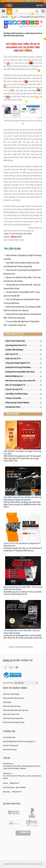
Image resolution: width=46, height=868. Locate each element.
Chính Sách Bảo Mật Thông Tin (14, 698)
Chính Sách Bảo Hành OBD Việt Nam (16, 710)
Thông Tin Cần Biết (13, 398)
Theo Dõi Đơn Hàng (10, 750)
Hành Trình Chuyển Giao (15, 341)
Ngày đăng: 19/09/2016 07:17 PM (31, 26)
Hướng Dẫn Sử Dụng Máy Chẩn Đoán (20, 372)
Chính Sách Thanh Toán (11, 714)
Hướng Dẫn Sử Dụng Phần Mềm (18, 367)
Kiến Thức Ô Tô (12, 354)
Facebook (5, 667)
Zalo (11, 667)
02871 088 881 (21, 787)
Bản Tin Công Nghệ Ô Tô (15, 385)
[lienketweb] (26, 683)
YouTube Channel (17, 667)
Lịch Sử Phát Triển (9, 737)
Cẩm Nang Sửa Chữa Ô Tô (16, 345)
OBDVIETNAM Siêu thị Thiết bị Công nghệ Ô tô (19, 741)
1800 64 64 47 (14, 783)
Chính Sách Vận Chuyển (11, 694)
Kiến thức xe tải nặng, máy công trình (20, 381)
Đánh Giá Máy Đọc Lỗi (14, 376)
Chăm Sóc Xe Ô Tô (13, 359)
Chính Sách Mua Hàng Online (13, 718)
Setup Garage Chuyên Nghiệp (17, 403)
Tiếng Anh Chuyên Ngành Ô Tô (18, 363)
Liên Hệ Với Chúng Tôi (11, 745)
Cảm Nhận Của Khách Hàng (16, 394)
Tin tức (39, 6)
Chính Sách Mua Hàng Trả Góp (14, 722)
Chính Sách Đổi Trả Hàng (12, 706)
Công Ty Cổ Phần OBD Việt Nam (21, 647)
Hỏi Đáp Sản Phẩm (13, 407)
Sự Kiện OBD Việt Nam (14, 350)
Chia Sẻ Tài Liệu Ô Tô (14, 389)
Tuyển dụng (7, 702)
